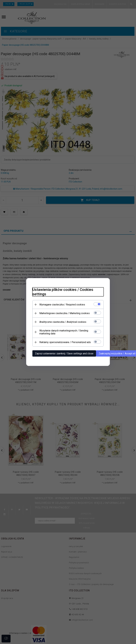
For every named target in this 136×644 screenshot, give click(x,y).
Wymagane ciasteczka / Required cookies (62, 305)
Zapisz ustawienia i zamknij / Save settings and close (64, 354)
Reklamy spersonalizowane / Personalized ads (65, 342)
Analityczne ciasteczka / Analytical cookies (63, 322)
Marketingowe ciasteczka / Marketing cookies (65, 313)
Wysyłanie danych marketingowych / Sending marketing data (64, 332)
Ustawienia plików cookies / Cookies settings (63, 292)
